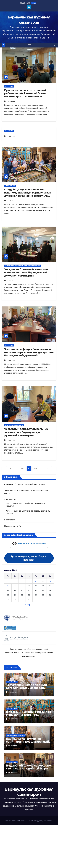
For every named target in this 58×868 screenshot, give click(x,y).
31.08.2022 (11, 101)
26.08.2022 (11, 280)
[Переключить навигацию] (29, 45)
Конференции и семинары (16, 735)
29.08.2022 (11, 136)
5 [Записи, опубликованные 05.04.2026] (50, 581)
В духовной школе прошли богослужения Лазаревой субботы (26, 688)
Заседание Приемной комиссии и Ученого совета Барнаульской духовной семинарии (26, 272)
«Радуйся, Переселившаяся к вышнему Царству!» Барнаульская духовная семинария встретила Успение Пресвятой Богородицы (28, 194)
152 (23, 469)
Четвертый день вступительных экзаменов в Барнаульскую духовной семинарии (26, 432)
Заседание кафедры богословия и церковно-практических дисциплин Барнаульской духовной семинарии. (29, 354)
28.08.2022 (11, 200)
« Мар (28, 605)
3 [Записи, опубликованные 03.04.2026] (36, 581)
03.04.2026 (13, 746)
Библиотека (10, 520)
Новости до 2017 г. (13, 526)
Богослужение (10, 186)
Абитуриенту (10, 500)
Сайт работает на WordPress (16, 821)
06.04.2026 (13, 692)
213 (48, 469)
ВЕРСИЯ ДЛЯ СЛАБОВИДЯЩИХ (29, 544)
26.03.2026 (13, 773)
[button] (55, 45)
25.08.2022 (11, 360)
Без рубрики (9, 86)
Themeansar (49, 821)
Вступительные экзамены (14, 425)
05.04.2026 (13, 719)
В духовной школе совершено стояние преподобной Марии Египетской (28, 768)
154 (35, 469)
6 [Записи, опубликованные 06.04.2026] (8, 586)
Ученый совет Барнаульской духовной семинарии (22, 266)
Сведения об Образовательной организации (25, 484)
